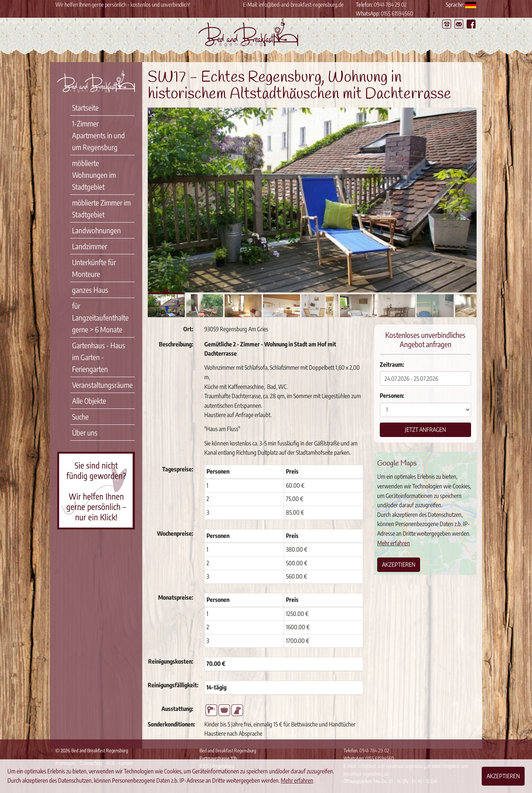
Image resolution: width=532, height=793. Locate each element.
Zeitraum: (392, 365)
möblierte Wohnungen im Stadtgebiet (94, 175)
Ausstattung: (177, 709)
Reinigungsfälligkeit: (173, 685)
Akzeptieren (399, 565)
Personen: (392, 396)
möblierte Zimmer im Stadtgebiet (101, 208)
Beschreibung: (176, 344)
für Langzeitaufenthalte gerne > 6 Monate (100, 317)
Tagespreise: (178, 469)
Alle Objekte (89, 401)
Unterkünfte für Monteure (94, 268)
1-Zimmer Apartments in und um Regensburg (98, 135)
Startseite (85, 107)
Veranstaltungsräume (102, 385)
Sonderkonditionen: (171, 724)
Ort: (188, 329)
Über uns (85, 432)
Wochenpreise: (175, 533)
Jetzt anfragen (425, 430)
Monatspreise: (176, 597)
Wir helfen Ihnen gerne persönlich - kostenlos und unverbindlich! (123, 4)
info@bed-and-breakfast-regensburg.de (301, 4)
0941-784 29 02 (390, 4)
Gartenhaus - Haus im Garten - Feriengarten (99, 357)
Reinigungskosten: (171, 661)
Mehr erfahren (393, 543)
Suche (80, 416)
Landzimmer (90, 246)
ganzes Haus (90, 290)
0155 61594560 (397, 13)
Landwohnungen (96, 230)
